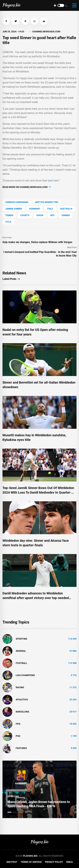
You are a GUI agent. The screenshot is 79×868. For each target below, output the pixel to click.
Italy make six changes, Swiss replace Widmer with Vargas (37, 242)
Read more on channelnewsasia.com (27, 187)
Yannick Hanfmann (17, 202)
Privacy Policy (54, 862)
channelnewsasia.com (46, 32)
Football (21, 663)
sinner (66, 215)
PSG (18, 736)
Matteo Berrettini (47, 202)
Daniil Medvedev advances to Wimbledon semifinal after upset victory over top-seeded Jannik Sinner (36, 598)
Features (21, 748)
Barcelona (22, 712)
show (40, 215)
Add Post (12, 862)
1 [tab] (9, 812)
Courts (25, 215)
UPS (52, 215)
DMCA (69, 862)
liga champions (25, 675)
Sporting (21, 639)
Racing (20, 687)
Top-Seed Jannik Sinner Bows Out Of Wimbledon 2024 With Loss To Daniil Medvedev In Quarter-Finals (38, 492)
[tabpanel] (39, 789)
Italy (50, 209)
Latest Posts (11, 279)
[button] (6, 21)
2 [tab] (15, 812)
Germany (35, 209)
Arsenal (21, 651)
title (8, 222)
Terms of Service (31, 862)
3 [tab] (21, 812)
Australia (66, 209)
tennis (9, 215)
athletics (22, 700)
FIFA (18, 724)
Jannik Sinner (14, 209)
